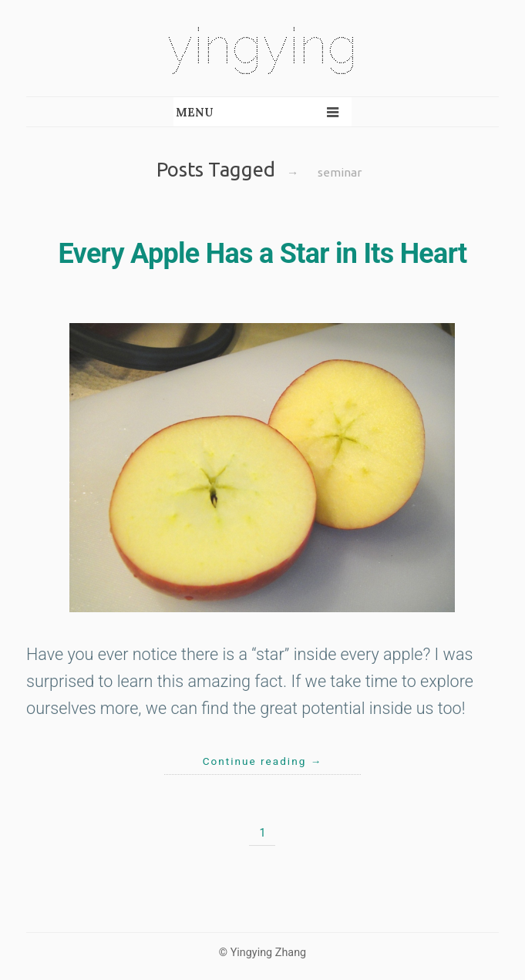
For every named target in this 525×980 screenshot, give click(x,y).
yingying (262, 46)
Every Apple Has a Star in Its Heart (263, 254)
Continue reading (263, 761)
